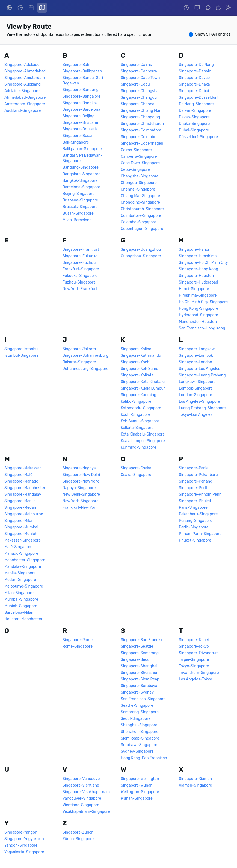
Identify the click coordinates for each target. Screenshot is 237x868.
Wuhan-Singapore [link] (137, 798)
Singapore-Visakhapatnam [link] (86, 792)
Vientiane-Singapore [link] (81, 805)
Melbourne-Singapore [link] (24, 586)
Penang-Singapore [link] (195, 521)
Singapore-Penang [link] (196, 481)
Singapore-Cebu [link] (135, 84)
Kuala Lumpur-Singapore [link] (143, 441)
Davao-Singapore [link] (194, 117)
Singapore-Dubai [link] (194, 91)
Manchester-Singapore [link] (25, 560)
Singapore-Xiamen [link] (195, 779)
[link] (9, 8)
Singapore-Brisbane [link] (80, 123)
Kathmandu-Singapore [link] (141, 408)
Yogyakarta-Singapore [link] (24, 852)
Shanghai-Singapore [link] (139, 725)
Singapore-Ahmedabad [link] (25, 71)
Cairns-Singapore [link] (136, 150)
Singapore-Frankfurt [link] (81, 249)
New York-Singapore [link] (81, 501)
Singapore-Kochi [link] (135, 362)
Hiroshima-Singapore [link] (198, 295)
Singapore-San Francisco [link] (143, 640)
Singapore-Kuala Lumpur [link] (143, 388)
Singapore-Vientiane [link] (81, 785)
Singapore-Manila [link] (20, 501)
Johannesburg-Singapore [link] (85, 369)
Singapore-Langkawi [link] (197, 349)
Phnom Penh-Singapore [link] (200, 534)
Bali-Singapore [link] (76, 142)
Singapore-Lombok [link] (196, 356)
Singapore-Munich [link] (21, 534)
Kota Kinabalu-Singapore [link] (143, 434)
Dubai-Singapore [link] (194, 130)
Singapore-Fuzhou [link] (79, 263)
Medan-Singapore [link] (20, 580)
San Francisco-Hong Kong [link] (202, 328)
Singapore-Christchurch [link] (142, 124)
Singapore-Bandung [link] (81, 90)
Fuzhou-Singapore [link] (79, 282)
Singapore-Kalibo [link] (136, 349)
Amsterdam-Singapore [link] (25, 104)
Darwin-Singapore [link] (195, 111)
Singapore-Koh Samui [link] (140, 369)
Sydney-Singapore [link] (137, 751)
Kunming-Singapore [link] (138, 447)
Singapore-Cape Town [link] (140, 78)
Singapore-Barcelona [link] (81, 109)
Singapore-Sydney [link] (137, 692)
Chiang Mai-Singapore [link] (140, 196)
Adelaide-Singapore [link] (22, 91)
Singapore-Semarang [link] (140, 653)
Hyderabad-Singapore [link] (199, 315)
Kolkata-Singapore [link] (137, 428)
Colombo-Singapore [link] (138, 222)
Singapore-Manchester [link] (25, 488)
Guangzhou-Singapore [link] (141, 256)
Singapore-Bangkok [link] (80, 103)
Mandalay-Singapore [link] (23, 567)
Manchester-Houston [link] (198, 322)
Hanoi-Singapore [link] (194, 289)
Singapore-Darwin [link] (195, 71)
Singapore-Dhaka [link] (194, 84)
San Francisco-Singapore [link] (143, 699)
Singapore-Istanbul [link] (22, 349)
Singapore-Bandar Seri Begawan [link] (83, 81)
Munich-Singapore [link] (21, 606)
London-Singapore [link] (195, 395)
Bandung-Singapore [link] (81, 167)
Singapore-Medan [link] (20, 508)
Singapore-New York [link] (81, 481)
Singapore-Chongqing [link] (140, 117)
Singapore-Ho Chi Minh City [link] (203, 263)
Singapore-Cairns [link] (136, 65)
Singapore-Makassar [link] (23, 468)
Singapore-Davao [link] (194, 78)
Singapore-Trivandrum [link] (199, 653)
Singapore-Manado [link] (21, 481)
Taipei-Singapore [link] (194, 660)
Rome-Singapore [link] (78, 646)
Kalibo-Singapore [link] (136, 401)
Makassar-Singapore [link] (23, 540)
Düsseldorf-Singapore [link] (198, 137)
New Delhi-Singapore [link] (81, 494)
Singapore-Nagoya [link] (79, 468)
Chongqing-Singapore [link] (140, 202)
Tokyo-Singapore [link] (194, 666)
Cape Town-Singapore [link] (140, 163)
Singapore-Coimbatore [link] (141, 130)
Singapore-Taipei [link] (194, 640)
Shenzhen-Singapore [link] (140, 732)
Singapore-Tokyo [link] (194, 646)
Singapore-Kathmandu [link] (141, 356)
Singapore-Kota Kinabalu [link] (143, 382)
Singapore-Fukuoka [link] (80, 256)
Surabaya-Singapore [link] (139, 745)
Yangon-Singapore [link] (21, 845)
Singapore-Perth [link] (194, 488)
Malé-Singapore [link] (18, 547)
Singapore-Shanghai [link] (139, 666)
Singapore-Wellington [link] (140, 779)
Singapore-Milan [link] (19, 521)
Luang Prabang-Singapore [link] (202, 408)
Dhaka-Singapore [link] (194, 124)
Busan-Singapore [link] (78, 213)
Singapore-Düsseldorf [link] (198, 97)
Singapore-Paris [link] (193, 468)
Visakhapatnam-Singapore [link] (86, 812)
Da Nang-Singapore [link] (196, 104)
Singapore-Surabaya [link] (139, 686)
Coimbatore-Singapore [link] (141, 216)
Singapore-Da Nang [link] (196, 65)
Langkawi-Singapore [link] (197, 382)
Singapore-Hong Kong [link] (199, 269)
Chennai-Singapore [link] (138, 189)
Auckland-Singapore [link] (23, 111)
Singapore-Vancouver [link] (82, 779)
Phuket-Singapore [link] (195, 540)
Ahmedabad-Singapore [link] (25, 97)
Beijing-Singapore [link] (78, 194)
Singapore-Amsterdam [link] (25, 78)
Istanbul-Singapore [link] (21, 356)
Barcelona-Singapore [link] (81, 187)
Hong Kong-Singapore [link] (199, 309)
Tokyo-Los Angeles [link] (196, 415)
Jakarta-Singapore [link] (79, 362)
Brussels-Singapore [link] (80, 207)
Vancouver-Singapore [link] (82, 798)
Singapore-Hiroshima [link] (198, 256)
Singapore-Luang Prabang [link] (202, 375)
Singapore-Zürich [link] (78, 832)
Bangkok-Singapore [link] (80, 181)
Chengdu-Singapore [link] (139, 183)
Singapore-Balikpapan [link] (82, 71)
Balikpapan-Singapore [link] (82, 149)
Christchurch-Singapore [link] (142, 209)
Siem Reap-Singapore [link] (140, 738)
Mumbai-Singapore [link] (21, 599)
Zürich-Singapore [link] (78, 839)
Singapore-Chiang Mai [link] (140, 111)
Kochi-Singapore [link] (135, 415)
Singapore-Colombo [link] (138, 137)
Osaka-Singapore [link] (136, 475)
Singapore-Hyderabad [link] (199, 282)
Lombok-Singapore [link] (196, 388)
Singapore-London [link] (195, 362)
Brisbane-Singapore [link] (80, 200)
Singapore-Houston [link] (196, 276)
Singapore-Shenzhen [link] (140, 673)
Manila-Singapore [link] (20, 573)
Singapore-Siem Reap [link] (140, 679)
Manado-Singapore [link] (21, 553)
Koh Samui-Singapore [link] (140, 421)
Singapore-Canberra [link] (139, 71)
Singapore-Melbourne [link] (24, 514)
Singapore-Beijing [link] (78, 116)
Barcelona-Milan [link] (19, 613)
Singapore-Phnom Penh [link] (200, 494)
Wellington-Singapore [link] (140, 792)
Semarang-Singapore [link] (140, 712)
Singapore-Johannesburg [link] (85, 356)
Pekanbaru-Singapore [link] (198, 514)
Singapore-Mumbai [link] (21, 527)
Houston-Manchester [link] (23, 619)
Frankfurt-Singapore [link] (81, 269)
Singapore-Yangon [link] (21, 832)
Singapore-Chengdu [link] (139, 97)
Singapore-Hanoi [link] (194, 249)
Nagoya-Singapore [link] (79, 488)
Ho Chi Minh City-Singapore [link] (203, 302)
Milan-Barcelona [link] (77, 220)
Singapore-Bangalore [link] (82, 96)
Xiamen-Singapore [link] (195, 785)
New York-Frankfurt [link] (80, 289)
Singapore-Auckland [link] (23, 84)
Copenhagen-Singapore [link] (142, 229)
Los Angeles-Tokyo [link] (195, 679)
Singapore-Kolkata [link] (137, 375)
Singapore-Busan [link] (78, 136)
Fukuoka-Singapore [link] (80, 276)
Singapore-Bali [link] (76, 65)
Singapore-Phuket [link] (195, 501)
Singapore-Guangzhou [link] (141, 249)
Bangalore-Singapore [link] (82, 174)
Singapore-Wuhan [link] (137, 785)
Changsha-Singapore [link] (140, 176)
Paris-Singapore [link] (193, 508)
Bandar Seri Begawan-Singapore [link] (82, 158)
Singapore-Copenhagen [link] (142, 143)
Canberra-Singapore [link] (139, 157)
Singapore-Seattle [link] (137, 646)
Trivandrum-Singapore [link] (199, 673)
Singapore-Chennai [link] (138, 104)
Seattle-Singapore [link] (137, 705)
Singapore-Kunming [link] (138, 395)
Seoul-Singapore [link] (136, 719)
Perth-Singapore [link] (194, 527)
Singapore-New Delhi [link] (81, 475)
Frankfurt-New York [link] (80, 508)
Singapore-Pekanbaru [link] (198, 475)
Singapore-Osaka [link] (136, 468)
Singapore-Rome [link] (78, 640)
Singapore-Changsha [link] (140, 91)
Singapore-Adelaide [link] (22, 65)
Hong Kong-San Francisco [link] (144, 758)
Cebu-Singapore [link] (135, 170)
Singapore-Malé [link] (18, 475)
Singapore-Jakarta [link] (79, 349)
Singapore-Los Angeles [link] (199, 369)
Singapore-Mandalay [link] (23, 494)
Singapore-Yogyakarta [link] (24, 839)
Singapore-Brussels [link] (80, 129)
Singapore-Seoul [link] (136, 660)
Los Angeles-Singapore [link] (199, 401)
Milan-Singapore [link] (19, 593)
